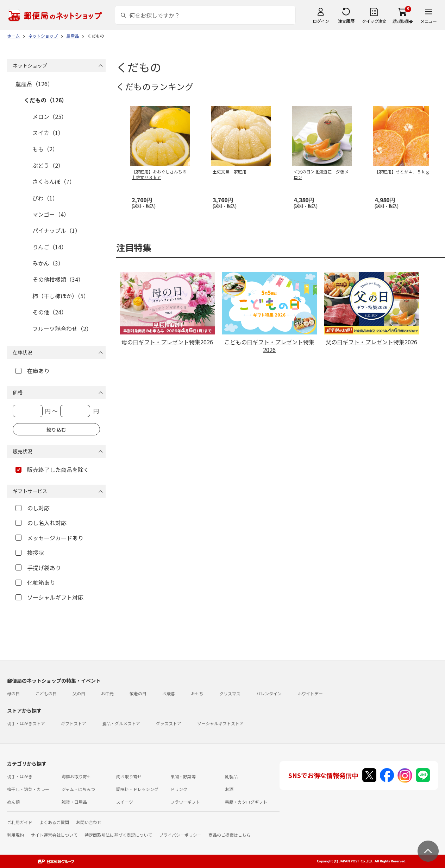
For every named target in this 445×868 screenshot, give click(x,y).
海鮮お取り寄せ (76, 776)
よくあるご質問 (54, 822)
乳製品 (231, 776)
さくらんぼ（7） (54, 181)
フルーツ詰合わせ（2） (62, 328)
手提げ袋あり (38, 568)
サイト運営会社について (54, 835)
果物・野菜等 (183, 776)
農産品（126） (34, 84)
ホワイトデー (310, 693)
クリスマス (230, 693)
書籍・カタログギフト (246, 802)
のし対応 (33, 508)
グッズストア (169, 723)
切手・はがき (20, 776)
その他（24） (50, 312)
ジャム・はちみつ (78, 789)
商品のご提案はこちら (230, 835)
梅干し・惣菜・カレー (28, 789)
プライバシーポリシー (180, 835)
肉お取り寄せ (129, 776)
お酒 (229, 789)
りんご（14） (50, 247)
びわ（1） (45, 198)
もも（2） (45, 149)
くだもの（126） (46, 100)
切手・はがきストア (26, 723)
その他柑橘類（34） (58, 279)
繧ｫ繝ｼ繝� (403, 21)
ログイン (321, 21)
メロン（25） (50, 116)
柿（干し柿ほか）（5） (61, 296)
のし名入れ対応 (41, 523)
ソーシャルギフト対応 (49, 597)
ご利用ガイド (20, 822)
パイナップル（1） (57, 230)
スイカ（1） (48, 133)
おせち (197, 693)
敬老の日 (138, 693)
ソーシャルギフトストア (220, 723)
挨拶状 (30, 553)
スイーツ (125, 802)
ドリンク (179, 789)
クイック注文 (374, 21)
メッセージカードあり (49, 538)
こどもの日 (46, 693)
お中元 (107, 693)
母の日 (13, 693)
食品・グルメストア (121, 723)
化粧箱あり (35, 582)
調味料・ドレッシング (137, 789)
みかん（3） (48, 263)
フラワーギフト (185, 802)
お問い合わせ (89, 822)
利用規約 (15, 835)
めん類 (13, 802)
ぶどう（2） (48, 165)
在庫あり (33, 371)
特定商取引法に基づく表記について (118, 835)
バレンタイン (269, 693)
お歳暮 (169, 693)
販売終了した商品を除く (52, 470)
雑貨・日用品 (74, 802)
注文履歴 (346, 21)
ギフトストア (74, 723)
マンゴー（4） (51, 214)
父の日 (79, 693)
